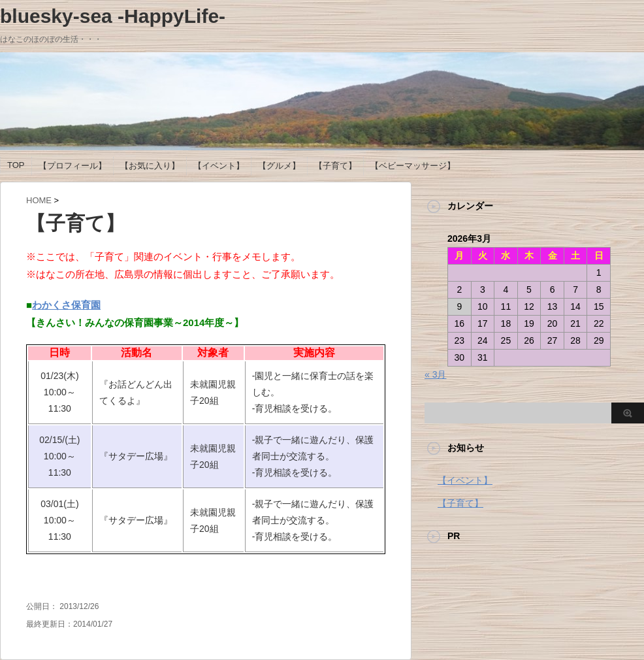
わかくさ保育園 (66, 305)
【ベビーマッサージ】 (413, 166)
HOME (39, 200)
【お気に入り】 (150, 166)
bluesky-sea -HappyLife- (113, 16)
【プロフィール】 (72, 166)
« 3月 (435, 374)
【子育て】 (335, 166)
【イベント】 (219, 166)
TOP (16, 165)
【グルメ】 (279, 166)
